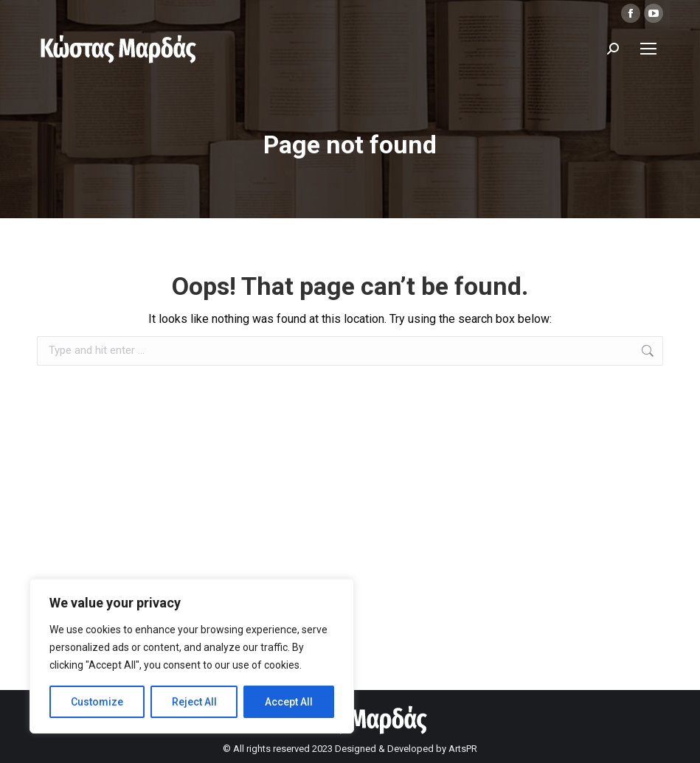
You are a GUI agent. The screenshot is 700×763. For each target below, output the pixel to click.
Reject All (194, 702)
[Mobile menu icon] (648, 49)
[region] (192, 656)
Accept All (289, 702)
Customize (97, 702)
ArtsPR (463, 749)
